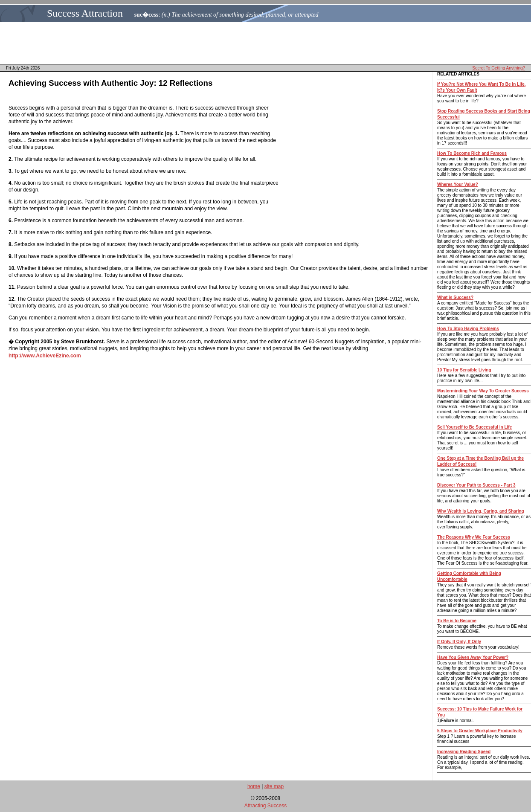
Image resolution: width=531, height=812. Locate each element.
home (254, 786)
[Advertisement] (268, 43)
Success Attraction (85, 13)
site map (274, 786)
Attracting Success (265, 806)
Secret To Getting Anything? (499, 68)
